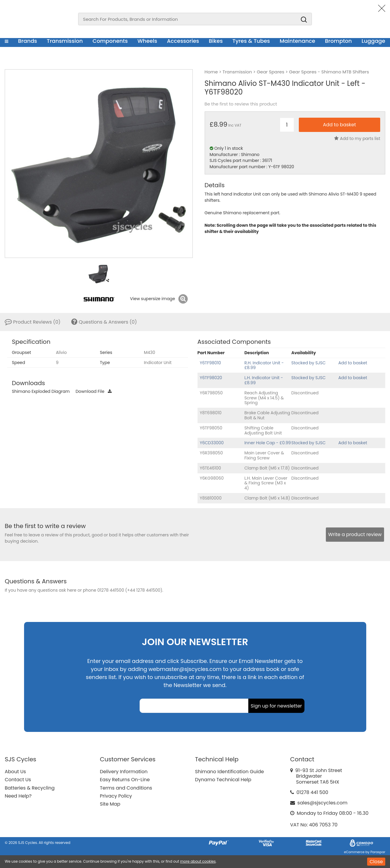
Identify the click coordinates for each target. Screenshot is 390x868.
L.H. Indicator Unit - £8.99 (264, 380)
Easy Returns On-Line (125, 780)
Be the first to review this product (241, 104)
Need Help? (18, 796)
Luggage (373, 41)
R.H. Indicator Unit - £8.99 (264, 365)
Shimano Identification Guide (230, 772)
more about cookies (198, 861)
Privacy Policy (116, 796)
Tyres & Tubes (251, 41)
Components (110, 41)
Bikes (216, 41)
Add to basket (353, 363)
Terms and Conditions (126, 788)
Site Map (110, 804)
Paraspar (378, 852)
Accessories (183, 41)
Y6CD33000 (212, 443)
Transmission (65, 41)
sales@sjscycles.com (322, 803)
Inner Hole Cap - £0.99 (268, 443)
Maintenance (297, 41)
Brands (28, 41)
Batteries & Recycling (30, 788)
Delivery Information (124, 772)
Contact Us (18, 780)
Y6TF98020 (211, 378)
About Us (15, 772)
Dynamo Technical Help (223, 780)
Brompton (338, 41)
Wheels (147, 41)
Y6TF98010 (210, 363)
